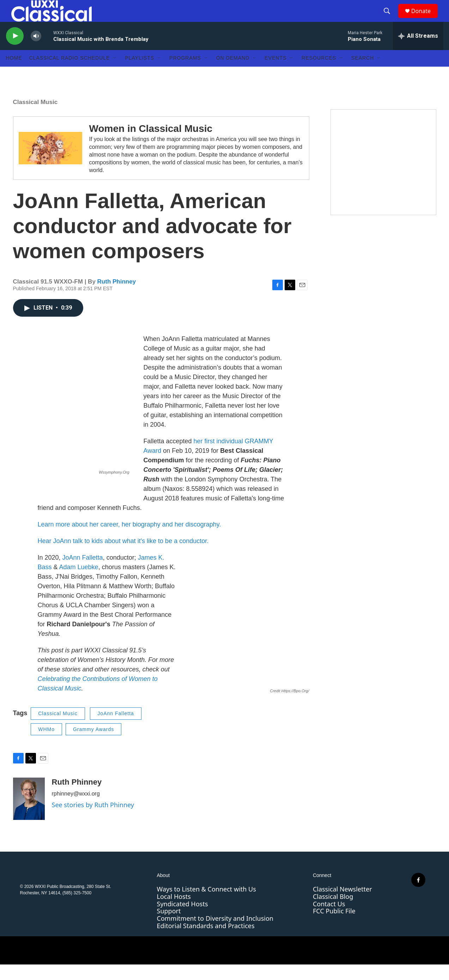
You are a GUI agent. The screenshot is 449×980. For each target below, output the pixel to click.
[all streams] (418, 51)
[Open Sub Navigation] (115, 73)
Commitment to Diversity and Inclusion (215, 933)
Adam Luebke (79, 583)
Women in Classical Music (151, 144)
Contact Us (329, 919)
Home (14, 73)
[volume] (36, 51)
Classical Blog (333, 912)
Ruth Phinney (117, 297)
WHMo (46, 744)
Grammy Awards (93, 744)
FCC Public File (334, 926)
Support (169, 926)
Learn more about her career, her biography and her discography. (129, 540)
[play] (15, 51)
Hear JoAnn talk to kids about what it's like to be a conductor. (123, 556)
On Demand (233, 73)
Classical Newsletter (342, 905)
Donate (425, 19)
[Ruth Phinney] (29, 814)
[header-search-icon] (390, 19)
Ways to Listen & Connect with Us (207, 905)
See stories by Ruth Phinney (93, 820)
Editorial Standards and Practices (206, 941)
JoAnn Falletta (83, 573)
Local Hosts (174, 912)
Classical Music (35, 117)
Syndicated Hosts (183, 919)
